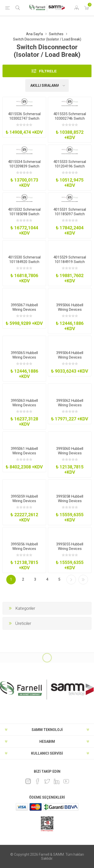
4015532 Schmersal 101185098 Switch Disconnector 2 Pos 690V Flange (24, 216)
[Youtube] (66, 781)
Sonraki (71, 580)
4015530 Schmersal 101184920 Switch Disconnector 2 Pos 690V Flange (24, 264)
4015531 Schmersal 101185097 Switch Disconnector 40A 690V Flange (70, 216)
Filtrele (48, 71)
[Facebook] (38, 781)
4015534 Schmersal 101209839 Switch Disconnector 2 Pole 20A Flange (24, 168)
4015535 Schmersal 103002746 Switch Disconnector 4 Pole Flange (70, 121)
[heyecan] (47, 781)
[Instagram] (28, 781)
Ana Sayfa (34, 34)
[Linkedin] (57, 781)
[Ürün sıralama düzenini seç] (47, 85)
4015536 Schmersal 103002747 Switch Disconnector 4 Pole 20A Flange (24, 121)
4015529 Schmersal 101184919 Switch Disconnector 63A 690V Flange (70, 264)
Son (83, 580)
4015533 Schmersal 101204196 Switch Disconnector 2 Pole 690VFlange (70, 168)
